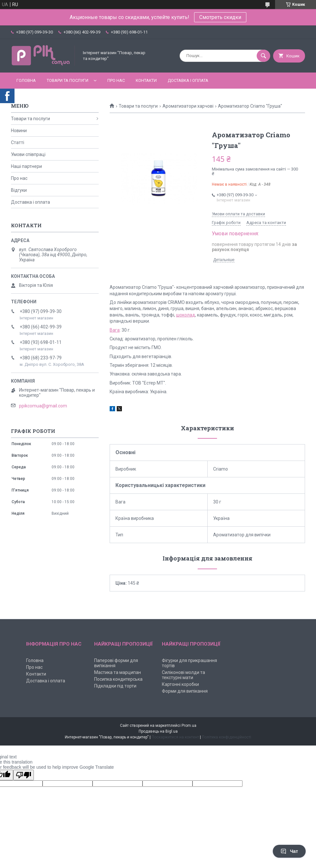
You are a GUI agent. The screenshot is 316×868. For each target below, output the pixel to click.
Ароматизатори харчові (188, 106)
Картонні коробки (180, 684)
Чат (289, 851)
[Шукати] (263, 56)
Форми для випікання (185, 691)
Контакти (146, 80)
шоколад (186, 315)
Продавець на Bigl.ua (158, 731)
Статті (18, 142)
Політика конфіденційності (227, 737)
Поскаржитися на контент (175, 737)
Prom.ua (189, 726)
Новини (19, 131)
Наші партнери (26, 166)
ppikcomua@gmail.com (43, 406)
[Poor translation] (24, 775)
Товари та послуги (68, 80)
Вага (115, 330)
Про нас (116, 80)
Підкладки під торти (115, 686)
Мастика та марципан (118, 672)
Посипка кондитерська (118, 679)
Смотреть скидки (220, 17)
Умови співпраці (28, 154)
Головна (26, 80)
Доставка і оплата (188, 80)
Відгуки (19, 190)
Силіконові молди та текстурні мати (183, 675)
